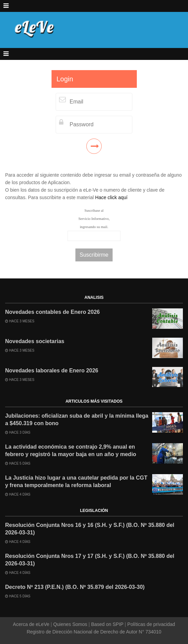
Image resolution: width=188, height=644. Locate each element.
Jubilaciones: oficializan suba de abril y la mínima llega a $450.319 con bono (77, 420)
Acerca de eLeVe (32, 624)
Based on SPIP (107, 624)
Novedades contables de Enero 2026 (52, 312)
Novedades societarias (35, 341)
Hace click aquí (111, 197)
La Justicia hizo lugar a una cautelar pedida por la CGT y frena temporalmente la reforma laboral (76, 481)
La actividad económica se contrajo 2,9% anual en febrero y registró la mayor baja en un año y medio (71, 450)
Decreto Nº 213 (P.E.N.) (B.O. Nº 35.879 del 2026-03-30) (75, 587)
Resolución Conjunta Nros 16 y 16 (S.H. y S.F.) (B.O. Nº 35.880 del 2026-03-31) (90, 529)
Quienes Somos (70, 624)
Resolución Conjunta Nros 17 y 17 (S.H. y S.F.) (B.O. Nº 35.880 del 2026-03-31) (90, 560)
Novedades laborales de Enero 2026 (52, 371)
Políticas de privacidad (150, 624)
